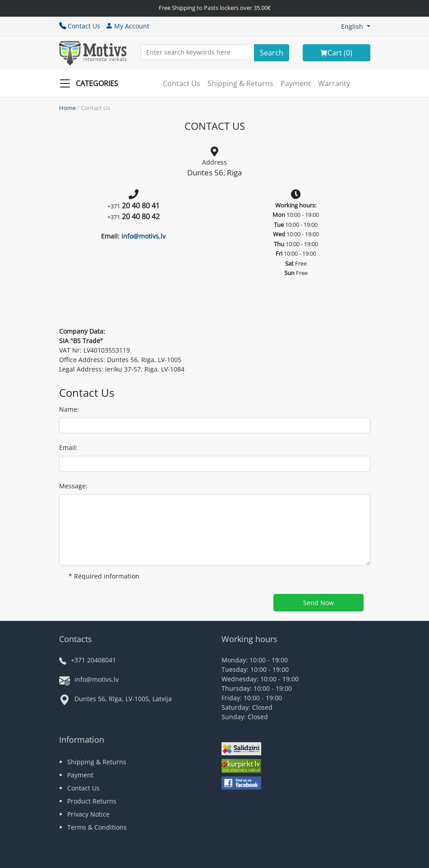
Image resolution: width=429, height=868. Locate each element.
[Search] (272, 53)
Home (67, 108)
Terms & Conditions (97, 827)
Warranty (334, 83)
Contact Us (80, 26)
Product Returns (92, 801)
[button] (356, 26)
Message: (73, 486)
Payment (296, 83)
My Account (127, 26)
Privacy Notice (88, 814)
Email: (68, 448)
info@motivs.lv (143, 236)
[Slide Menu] (92, 83)
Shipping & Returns (240, 83)
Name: (69, 409)
